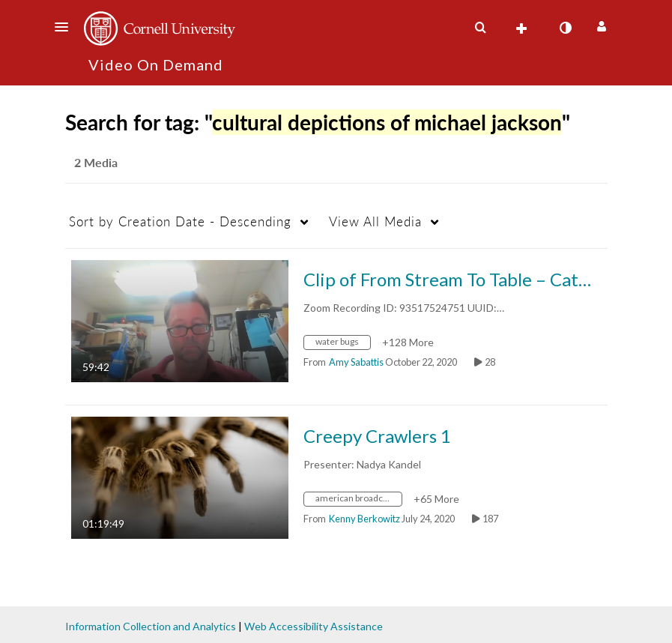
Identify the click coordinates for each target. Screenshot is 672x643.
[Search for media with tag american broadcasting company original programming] (358, 500)
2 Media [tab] (96, 162)
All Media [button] (375, 221)
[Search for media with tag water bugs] (343, 344)
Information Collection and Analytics (151, 626)
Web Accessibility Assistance (314, 626)
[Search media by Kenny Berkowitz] (364, 519)
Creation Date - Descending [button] (180, 221)
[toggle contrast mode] (566, 28)
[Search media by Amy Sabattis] (356, 362)
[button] (66, 27)
